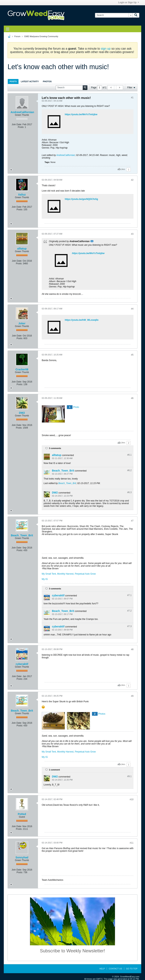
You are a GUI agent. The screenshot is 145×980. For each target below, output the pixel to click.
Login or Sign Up (129, 2)
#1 (132, 98)
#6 (132, 398)
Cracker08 (22, 369)
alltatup (22, 249)
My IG (45, 579)
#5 (132, 355)
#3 (132, 234)
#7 (132, 521)
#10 (132, 799)
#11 (132, 843)
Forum (17, 36)
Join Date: (17, 124)
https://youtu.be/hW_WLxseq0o (82, 320)
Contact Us (115, 969)
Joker (22, 323)
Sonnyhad (22, 857)
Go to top (132, 969)
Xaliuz (22, 195)
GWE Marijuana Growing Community (41, 36)
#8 (132, 649)
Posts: (21, 127)
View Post (92, 241)
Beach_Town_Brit (63, 471)
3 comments (55, 448)
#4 (132, 309)
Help (102, 969)
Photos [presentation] (47, 81)
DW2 (22, 413)
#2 (132, 180)
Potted (22, 814)
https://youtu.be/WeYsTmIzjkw (81, 114)
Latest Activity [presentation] (30, 81)
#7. (129, 595)
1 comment (54, 770)
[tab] (13, 81)
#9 (132, 696)
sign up (106, 49)
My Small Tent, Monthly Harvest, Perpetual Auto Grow (69, 574)
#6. (129, 455)
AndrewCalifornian (22, 112)
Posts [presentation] (13, 81)
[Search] (114, 15)
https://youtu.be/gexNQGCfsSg (81, 199)
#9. (129, 776)
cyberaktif (58, 595)
